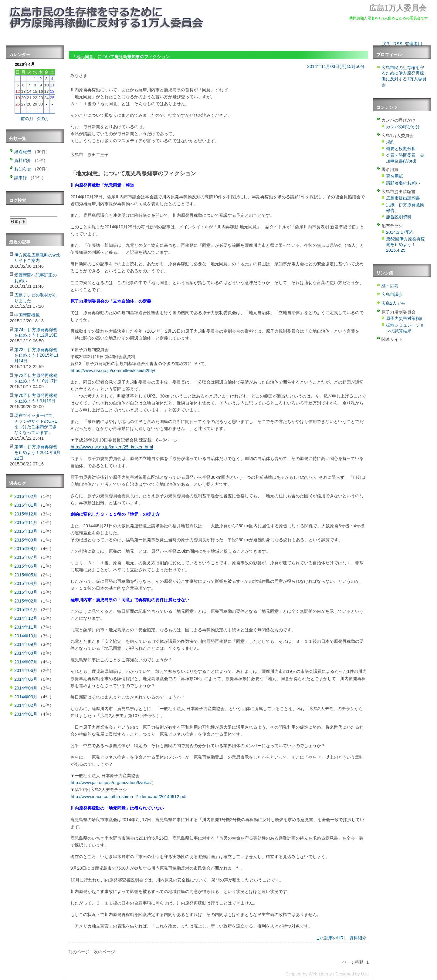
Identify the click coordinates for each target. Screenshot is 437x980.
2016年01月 (26, 505)
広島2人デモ (393, 303)
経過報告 (23, 152)
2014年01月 (26, 714)
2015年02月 (26, 601)
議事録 (21, 178)
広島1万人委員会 (398, 8)
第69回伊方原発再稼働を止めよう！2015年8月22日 (37, 452)
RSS (398, 44)
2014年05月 (26, 679)
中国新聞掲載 (27, 315)
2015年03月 (26, 592)
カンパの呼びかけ (403, 127)
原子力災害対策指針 (405, 318)
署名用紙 (395, 176)
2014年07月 (26, 662)
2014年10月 (26, 636)
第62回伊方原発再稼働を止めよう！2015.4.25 (405, 245)
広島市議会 (392, 294)
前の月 (27, 119)
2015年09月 (26, 540)
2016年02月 (26, 496)
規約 (390, 142)
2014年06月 (26, 670)
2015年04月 (26, 583)
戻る (386, 44)
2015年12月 (26, 514)
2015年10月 (26, 531)
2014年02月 (26, 705)
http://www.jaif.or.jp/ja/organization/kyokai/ (111, 783)
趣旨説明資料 (399, 217)
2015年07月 (26, 557)
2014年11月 (26, 627)
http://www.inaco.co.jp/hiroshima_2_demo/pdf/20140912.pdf (129, 797)
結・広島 (390, 286)
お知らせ (23, 169)
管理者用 (414, 44)
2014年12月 (26, 618)
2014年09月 (26, 644)
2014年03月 (26, 697)
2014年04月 (26, 688)
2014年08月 (26, 653)
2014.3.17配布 (400, 232)
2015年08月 (26, 549)
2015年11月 (26, 522)
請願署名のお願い (403, 183)
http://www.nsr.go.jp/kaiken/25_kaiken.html (112, 447)
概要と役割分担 (401, 149)
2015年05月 (26, 575)
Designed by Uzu (352, 974)
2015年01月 (26, 609)
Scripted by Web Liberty (309, 974)
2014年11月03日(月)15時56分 (336, 66)
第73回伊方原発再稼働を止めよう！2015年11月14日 (36, 355)
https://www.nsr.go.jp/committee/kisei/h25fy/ (113, 371)
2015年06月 (26, 566)
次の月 (43, 119)
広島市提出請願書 (403, 198)
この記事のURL (331, 938)
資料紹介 (358, 938)
